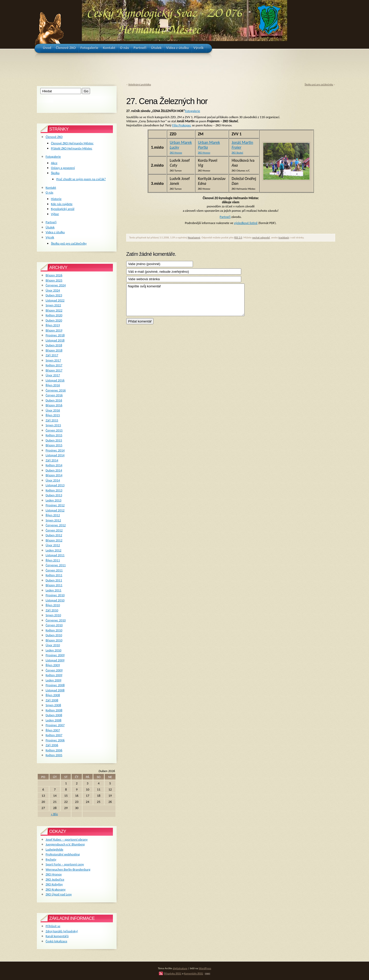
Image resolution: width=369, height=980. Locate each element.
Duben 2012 (54, 535)
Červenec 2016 (56, 390)
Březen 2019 (54, 330)
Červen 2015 (54, 430)
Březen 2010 (54, 640)
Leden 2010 (54, 650)
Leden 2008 (54, 720)
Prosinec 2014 (55, 450)
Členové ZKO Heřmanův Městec (72, 143)
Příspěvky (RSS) (173, 973)
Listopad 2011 (55, 555)
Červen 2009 (54, 670)
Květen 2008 (54, 710)
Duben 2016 (54, 400)
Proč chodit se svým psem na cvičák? (81, 179)
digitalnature (180, 968)
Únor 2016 (53, 410)
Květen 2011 (54, 575)
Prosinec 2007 (55, 725)
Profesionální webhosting (63, 854)
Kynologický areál (63, 209)
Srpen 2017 (53, 360)
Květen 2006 (54, 750)
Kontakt (51, 188)
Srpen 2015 (53, 425)
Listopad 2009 (55, 660)
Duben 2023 (54, 295)
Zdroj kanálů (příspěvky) (62, 931)
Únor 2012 (53, 545)
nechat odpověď (261, 238)
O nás (50, 192)
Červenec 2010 (56, 620)
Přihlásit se (53, 926)
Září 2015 (52, 420)
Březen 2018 (54, 350)
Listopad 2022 (55, 300)
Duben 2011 (54, 580)
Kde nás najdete (62, 204)
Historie (56, 199)
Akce (54, 163)
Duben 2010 (54, 635)
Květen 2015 (54, 435)
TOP (207, 974)
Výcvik (50, 237)
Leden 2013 (54, 500)
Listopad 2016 (55, 380)
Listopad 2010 (55, 600)
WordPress (205, 968)
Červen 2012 (54, 530)
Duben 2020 (54, 320)
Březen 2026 (54, 275)
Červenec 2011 (56, 565)
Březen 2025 (54, 280)
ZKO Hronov (54, 874)
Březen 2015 (54, 445)
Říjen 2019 (53, 325)
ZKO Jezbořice (55, 879)
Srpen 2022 (53, 305)
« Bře (54, 814)
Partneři (225, 217)
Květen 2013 (54, 490)
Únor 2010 (53, 645)
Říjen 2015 (53, 415)
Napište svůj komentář (185, 300)
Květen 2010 (54, 630)
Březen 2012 (54, 540)
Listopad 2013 (55, 485)
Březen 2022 (54, 310)
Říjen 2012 (53, 515)
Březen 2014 (54, 475)
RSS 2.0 (238, 238)
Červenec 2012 (56, 525)
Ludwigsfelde (55, 849)
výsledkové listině (246, 223)
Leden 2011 (54, 590)
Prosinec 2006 (55, 740)
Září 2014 (52, 460)
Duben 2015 (54, 440)
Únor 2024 (53, 290)
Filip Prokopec (182, 125)
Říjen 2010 (53, 605)
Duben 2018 (54, 345)
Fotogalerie (192, 111)
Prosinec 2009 (55, 655)
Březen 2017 (54, 370)
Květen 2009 (54, 675)
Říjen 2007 (53, 730)
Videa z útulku (55, 232)
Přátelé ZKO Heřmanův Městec (72, 148)
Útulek (50, 227)
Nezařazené (194, 238)
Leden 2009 (54, 680)
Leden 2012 (54, 550)
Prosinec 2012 (55, 505)
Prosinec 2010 (55, 595)
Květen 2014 (54, 465)
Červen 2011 (54, 570)
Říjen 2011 (53, 560)
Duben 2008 (54, 715)
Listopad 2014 (55, 455)
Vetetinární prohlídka (140, 84)
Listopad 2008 (55, 690)
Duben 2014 (54, 470)
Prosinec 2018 (55, 335)
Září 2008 (52, 700)
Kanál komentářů (57, 936)
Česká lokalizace (56, 941)
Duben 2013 (54, 495)
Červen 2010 (54, 625)
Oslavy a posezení (63, 168)
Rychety (51, 859)
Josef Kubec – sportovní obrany (67, 839)
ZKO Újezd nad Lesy (59, 894)
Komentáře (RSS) (194, 973)
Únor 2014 (53, 480)
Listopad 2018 (55, 340)
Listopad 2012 (55, 510)
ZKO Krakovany (56, 889)
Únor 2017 (53, 375)
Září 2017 (52, 355)
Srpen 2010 (53, 615)
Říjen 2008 (53, 695)
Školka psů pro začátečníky (319, 84)
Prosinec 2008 (55, 685)
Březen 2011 (54, 585)
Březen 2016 (54, 405)
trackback (284, 238)
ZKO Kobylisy (54, 884)
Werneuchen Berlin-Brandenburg (68, 869)
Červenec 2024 (56, 285)
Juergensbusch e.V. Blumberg (65, 844)
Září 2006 (52, 745)
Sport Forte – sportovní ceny (65, 864)
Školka (55, 173)
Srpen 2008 (53, 705)
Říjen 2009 (53, 665)
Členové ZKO (54, 137)
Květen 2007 (54, 735)
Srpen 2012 (53, 520)
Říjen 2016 (53, 385)
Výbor (55, 214)
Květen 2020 (54, 315)
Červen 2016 (54, 395)
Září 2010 (52, 610)
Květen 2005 (54, 755)
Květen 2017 (54, 365)
